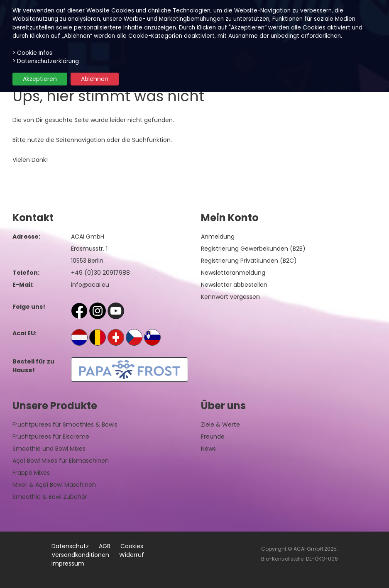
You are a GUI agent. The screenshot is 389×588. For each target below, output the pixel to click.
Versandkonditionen (80, 555)
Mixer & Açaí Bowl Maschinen (54, 485)
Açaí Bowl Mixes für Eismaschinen (61, 461)
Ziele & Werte (220, 425)
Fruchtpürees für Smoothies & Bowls (65, 425)
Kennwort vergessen (230, 297)
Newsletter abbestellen (234, 285)
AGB (105, 546)
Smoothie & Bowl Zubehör (50, 497)
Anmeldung (218, 237)
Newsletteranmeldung (233, 273)
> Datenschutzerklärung (46, 61)
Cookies (132, 546)
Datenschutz (70, 546)
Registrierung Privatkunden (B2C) (249, 261)
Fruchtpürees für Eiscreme (51, 437)
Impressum (68, 564)
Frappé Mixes (31, 473)
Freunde (213, 437)
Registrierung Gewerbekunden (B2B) (253, 249)
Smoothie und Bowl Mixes (49, 449)
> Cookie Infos (32, 53)
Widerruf (132, 555)
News (208, 449)
